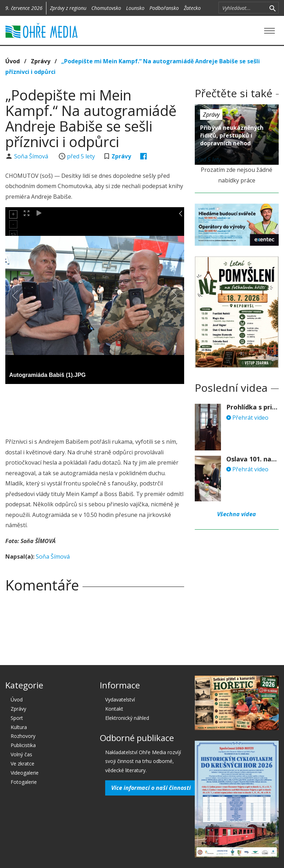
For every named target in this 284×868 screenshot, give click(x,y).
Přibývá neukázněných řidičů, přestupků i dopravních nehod (232, 135)
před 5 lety (81, 156)
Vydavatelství (120, 700)
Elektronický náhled (127, 718)
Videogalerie (25, 773)
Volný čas (21, 754)
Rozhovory (23, 736)
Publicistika (23, 745)
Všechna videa (237, 514)
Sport (17, 718)
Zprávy (41, 61)
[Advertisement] (134, 409)
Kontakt (114, 709)
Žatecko (192, 8)
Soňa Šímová (32, 156)
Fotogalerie (24, 782)
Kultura (19, 727)
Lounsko (135, 8)
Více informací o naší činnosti (151, 788)
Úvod (13, 61)
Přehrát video (247, 418)
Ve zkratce (22, 764)
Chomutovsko (106, 8)
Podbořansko (164, 8)
